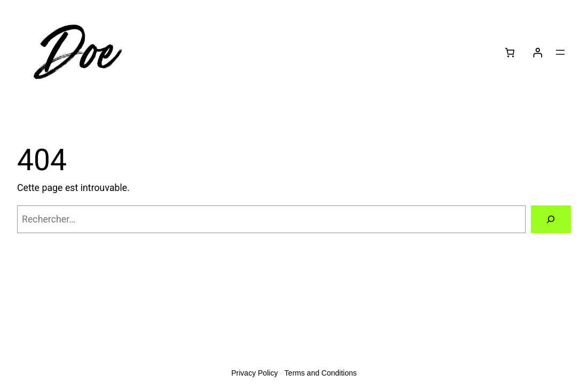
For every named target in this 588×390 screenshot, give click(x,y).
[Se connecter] (538, 52)
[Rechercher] (551, 219)
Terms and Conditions (320, 373)
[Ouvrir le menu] (560, 52)
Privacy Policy (255, 373)
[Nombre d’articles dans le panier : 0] (510, 52)
